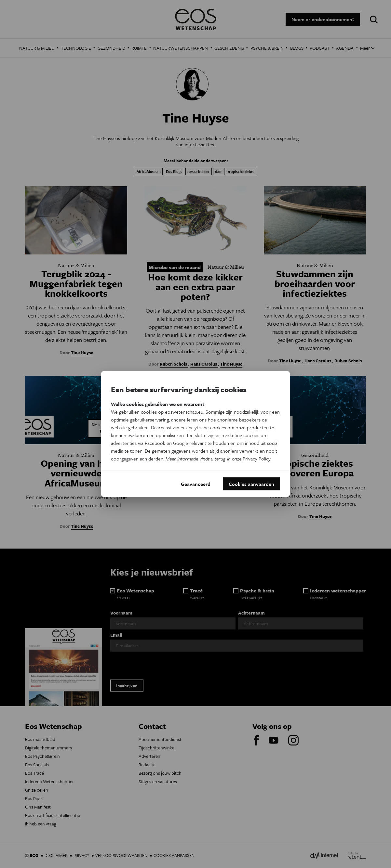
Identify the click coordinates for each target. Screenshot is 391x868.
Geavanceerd (196, 484)
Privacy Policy (256, 459)
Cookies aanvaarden (251, 484)
